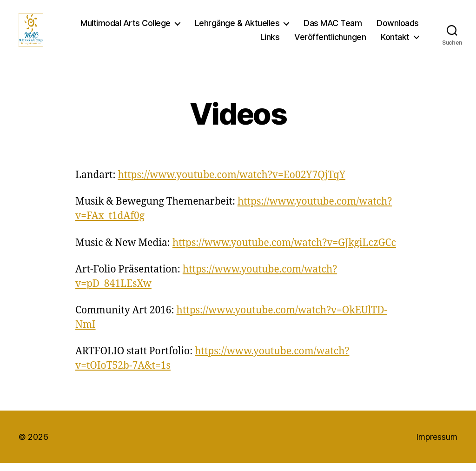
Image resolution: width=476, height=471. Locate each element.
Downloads (398, 27)
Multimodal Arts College (126, 27)
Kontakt (395, 41)
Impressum (437, 444)
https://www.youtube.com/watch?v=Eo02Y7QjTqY (231, 183)
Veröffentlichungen (330, 41)
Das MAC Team (333, 27)
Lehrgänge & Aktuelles (237, 27)
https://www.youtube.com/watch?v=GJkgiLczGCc (284, 250)
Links (270, 41)
